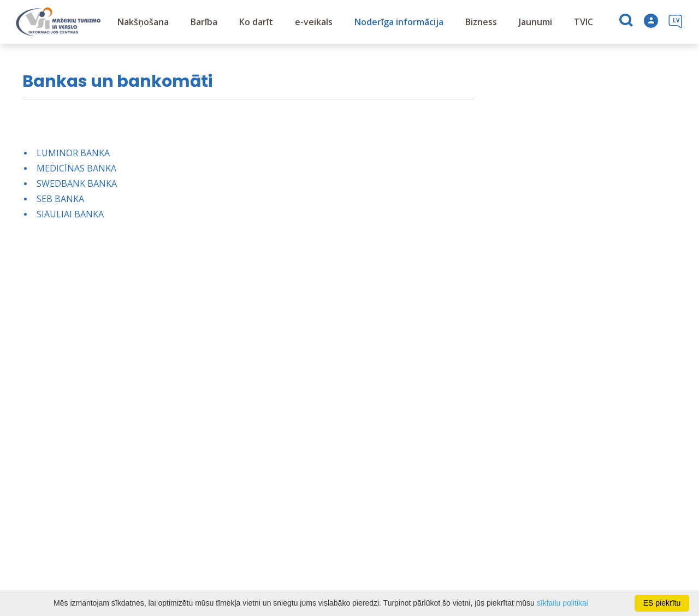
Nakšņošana (143, 22)
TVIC (584, 22)
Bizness (481, 22)
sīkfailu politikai (562, 603)
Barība (204, 22)
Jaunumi (535, 22)
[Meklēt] (627, 22)
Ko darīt (256, 22)
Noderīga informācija (399, 22)
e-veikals (314, 22)
